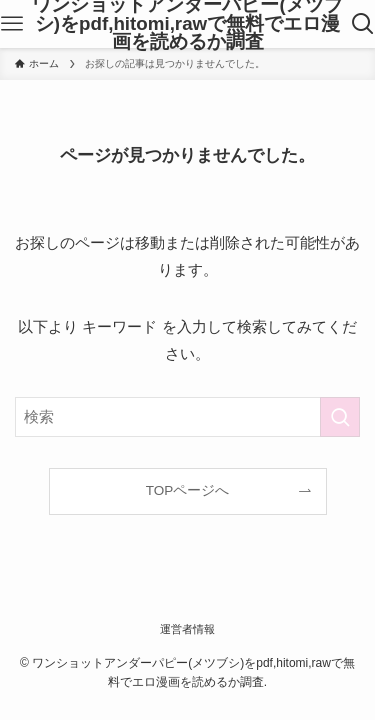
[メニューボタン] (12, 24)
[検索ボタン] (363, 24)
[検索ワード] (187, 417)
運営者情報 (187, 629)
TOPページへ (188, 490)
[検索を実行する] (340, 417)
